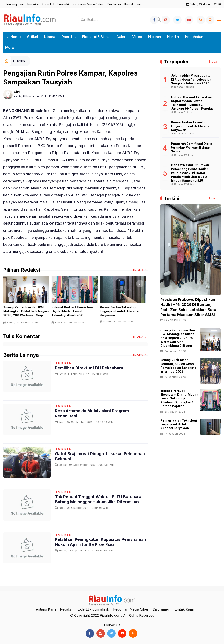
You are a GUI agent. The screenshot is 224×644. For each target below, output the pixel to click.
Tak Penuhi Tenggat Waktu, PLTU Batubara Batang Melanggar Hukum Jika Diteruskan (100, 499)
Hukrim (173, 37)
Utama (49, 37)
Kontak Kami (133, 4)
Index (140, 270)
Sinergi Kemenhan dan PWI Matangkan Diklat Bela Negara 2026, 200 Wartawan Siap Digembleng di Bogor (27, 313)
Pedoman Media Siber (88, 4)
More (10, 48)
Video (137, 37)
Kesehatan (194, 37)
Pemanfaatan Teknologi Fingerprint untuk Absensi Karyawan (120, 311)
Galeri (121, 37)
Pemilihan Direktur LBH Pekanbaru (90, 368)
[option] (27, 302)
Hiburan (155, 37)
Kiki (17, 92)
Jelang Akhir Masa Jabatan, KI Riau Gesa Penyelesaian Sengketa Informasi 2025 (178, 366)
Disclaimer (114, 4)
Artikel (32, 37)
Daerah (67, 37)
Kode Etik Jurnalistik (56, 4)
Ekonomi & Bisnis (96, 37)
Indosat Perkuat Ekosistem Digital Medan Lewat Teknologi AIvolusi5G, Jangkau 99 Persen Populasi (74, 313)
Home (13, 37)
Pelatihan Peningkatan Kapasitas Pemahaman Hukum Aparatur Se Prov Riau (99, 542)
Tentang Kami (15, 4)
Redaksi (33, 4)
